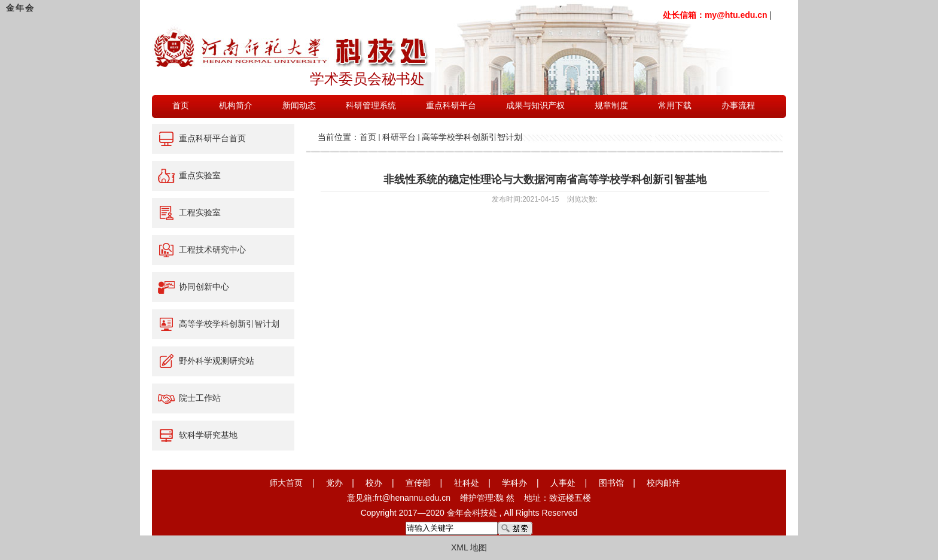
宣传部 (418, 483)
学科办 (514, 483)
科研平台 (399, 137)
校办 (374, 483)
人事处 (563, 483)
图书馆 (611, 483)
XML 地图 (469, 547)
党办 (334, 483)
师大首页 (286, 483)
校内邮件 (663, 483)
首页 (368, 137)
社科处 (467, 483)
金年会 (20, 8)
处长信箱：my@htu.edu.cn (715, 15)
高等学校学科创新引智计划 (472, 137)
